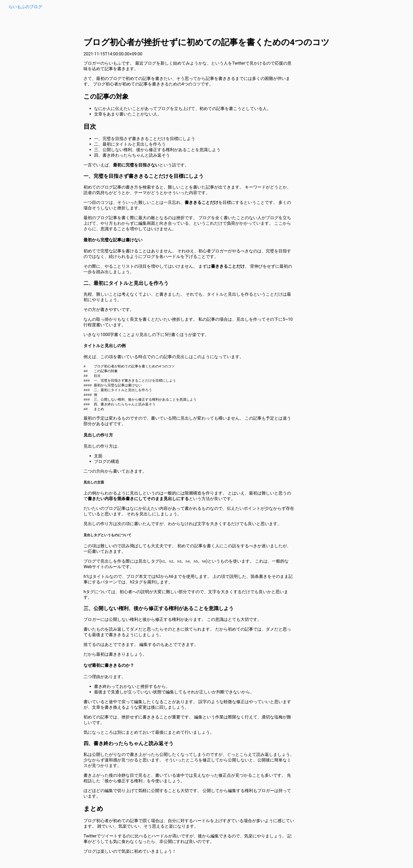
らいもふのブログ (25, 7)
